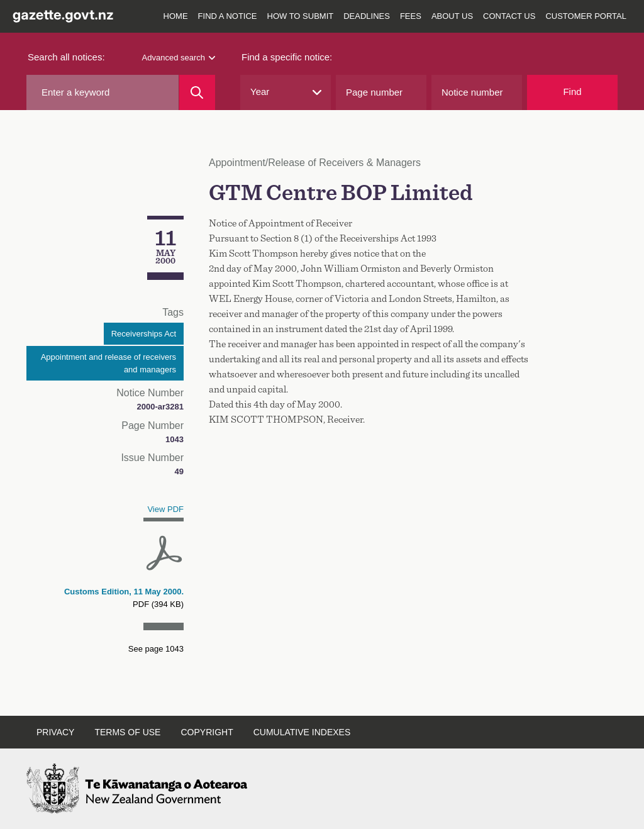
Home (176, 16)
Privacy (55, 732)
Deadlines (367, 16)
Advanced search (179, 58)
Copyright (207, 732)
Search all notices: (66, 57)
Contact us (509, 16)
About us (452, 16)
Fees (411, 16)
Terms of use (127, 732)
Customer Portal (586, 16)
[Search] (197, 92)
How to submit (301, 16)
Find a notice (228, 16)
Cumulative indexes (302, 732)
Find (572, 92)
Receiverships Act (144, 334)
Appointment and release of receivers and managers (108, 363)
